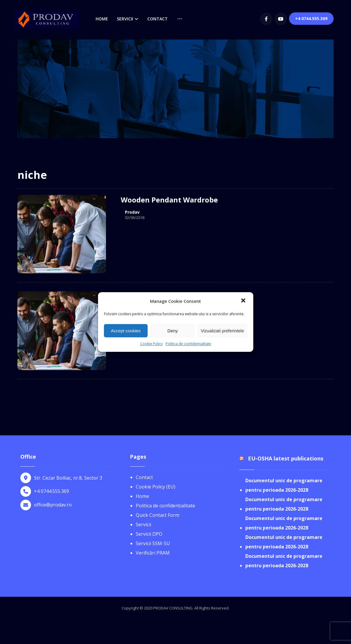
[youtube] (281, 19)
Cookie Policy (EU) (156, 487)
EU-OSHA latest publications (286, 458)
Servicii (143, 524)
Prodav (132, 212)
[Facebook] (266, 19)
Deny (173, 331)
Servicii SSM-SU (153, 543)
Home (142, 496)
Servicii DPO (149, 534)
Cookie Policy (151, 344)
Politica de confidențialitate (188, 344)
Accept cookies (126, 331)
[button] (244, 301)
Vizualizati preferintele (222, 331)
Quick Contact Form (157, 515)
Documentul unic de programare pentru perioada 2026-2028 (284, 485)
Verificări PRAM (153, 553)
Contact (144, 477)
